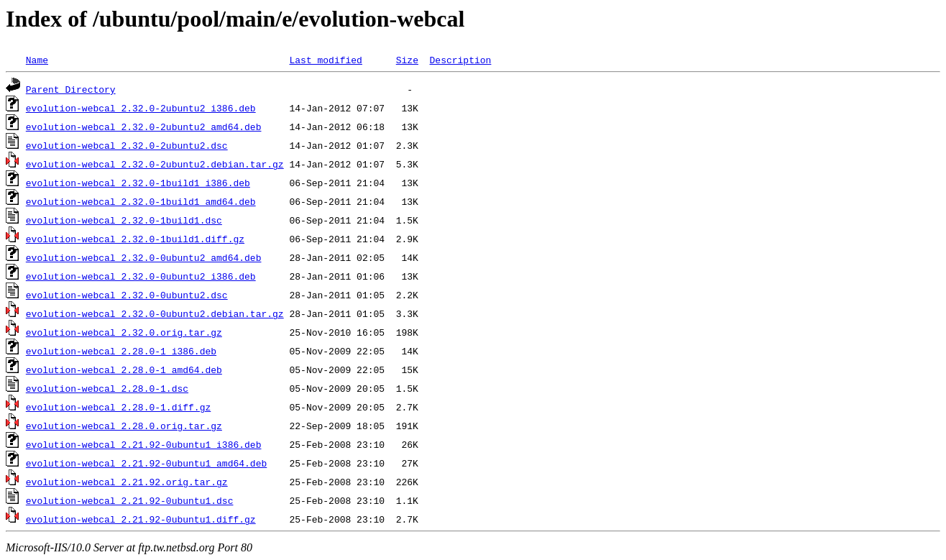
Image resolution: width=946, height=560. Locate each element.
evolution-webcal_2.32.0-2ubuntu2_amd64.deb (144, 127)
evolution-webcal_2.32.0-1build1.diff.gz (135, 239)
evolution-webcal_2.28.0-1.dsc (107, 388)
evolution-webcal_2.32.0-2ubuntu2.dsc (127, 145)
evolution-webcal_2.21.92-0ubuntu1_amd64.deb (146, 463)
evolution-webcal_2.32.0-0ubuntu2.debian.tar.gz (155, 313)
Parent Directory (71, 89)
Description (460, 60)
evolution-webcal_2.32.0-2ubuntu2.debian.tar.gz (155, 164)
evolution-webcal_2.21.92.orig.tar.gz (127, 482)
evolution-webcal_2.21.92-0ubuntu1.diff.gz (141, 519)
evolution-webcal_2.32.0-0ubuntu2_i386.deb (141, 276)
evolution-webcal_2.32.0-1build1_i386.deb (138, 183)
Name (37, 60)
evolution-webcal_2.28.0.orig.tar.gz (124, 426)
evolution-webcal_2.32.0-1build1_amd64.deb (141, 201)
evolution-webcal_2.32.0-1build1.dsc (124, 220)
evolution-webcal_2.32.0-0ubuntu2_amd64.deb (144, 257)
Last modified (325, 60)
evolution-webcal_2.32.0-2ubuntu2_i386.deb (141, 108)
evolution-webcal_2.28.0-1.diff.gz (118, 407)
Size (407, 60)
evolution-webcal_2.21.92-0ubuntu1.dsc (130, 500)
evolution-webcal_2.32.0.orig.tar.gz (124, 332)
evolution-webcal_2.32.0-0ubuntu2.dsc (127, 295)
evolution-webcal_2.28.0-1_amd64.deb (124, 369)
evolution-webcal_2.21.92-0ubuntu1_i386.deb (144, 444)
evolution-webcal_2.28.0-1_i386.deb (121, 351)
